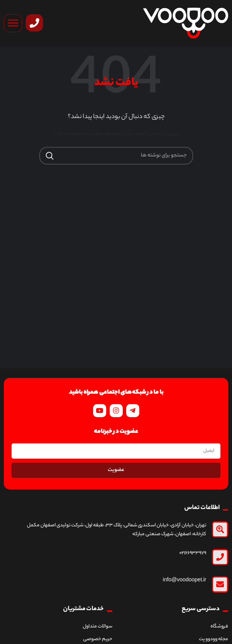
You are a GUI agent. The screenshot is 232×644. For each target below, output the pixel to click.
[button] (13, 23)
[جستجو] (116, 156)
